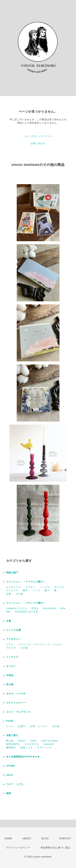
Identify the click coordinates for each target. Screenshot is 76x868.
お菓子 (22, 726)
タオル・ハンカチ (16, 694)
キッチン (11, 666)
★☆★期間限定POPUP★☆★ (23, 757)
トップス (45, 587)
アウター (30, 587)
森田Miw (11, 748)
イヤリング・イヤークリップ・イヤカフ (40, 644)
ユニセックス (13, 587)
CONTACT (65, 839)
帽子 (25, 590)
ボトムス (59, 587)
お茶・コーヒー (39, 726)
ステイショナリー (16, 703)
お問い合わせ (38, 143)
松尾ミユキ (27, 748)
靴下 (47, 590)
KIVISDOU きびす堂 (27, 612)
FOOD (10, 721)
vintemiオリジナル (17, 608)
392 (8, 612)
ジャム (10, 726)
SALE (9, 775)
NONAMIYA (13, 744)
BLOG (45, 839)
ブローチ (11, 648)
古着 (9, 594)
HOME (9, 839)
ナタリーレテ (45, 748)
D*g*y (35, 608)
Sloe (63, 608)
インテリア (12, 657)
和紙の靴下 (12, 573)
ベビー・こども (15, 784)
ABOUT (27, 839)
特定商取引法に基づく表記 (55, 848)
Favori (22, 741)
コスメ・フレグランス (18, 712)
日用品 (10, 675)
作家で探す (12, 735)
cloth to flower (49, 741)
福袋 (9, 793)
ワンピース (12, 590)
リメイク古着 (13, 630)
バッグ (36, 590)
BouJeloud (49, 608)
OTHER (11, 766)
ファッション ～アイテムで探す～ (26, 582)
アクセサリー (13, 639)
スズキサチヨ (32, 744)
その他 (19, 594)
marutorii (49, 744)
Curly (33, 741)
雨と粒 (10, 741)
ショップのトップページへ (38, 136)
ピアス (10, 644)
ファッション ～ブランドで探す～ (26, 603)
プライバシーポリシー (18, 848)
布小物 (10, 684)
